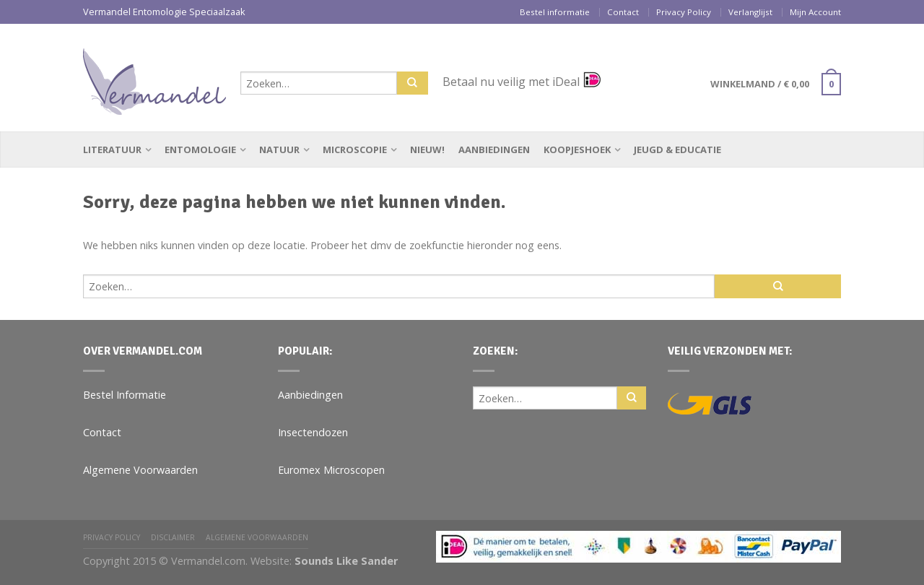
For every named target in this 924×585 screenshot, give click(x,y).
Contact (623, 12)
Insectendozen (313, 432)
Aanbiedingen (494, 149)
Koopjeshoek (577, 149)
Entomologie (200, 149)
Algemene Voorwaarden (140, 470)
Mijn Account (815, 12)
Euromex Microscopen (331, 470)
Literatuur (112, 149)
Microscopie (355, 149)
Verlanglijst (750, 12)
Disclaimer (173, 537)
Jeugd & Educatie (677, 149)
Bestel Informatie (125, 395)
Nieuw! (427, 149)
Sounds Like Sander (346, 561)
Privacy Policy (684, 12)
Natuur (279, 149)
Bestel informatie (555, 12)
